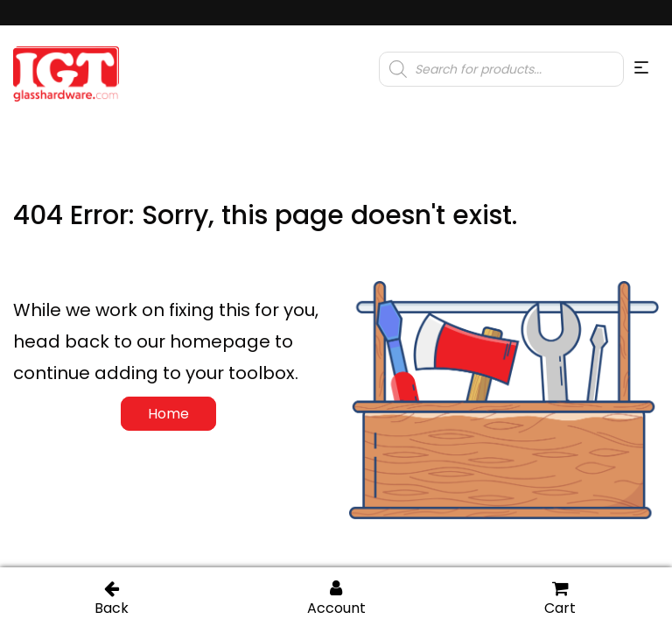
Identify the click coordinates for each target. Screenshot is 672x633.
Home (168, 414)
